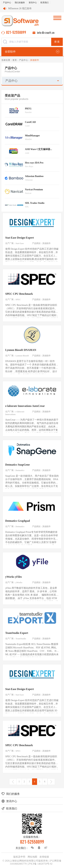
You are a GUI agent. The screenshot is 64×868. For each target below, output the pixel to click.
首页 (15, 60)
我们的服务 (20, 3)
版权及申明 (19, 857)
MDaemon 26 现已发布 (20, 8)
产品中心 (7, 3)
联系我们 (45, 3)
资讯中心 (33, 3)
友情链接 (44, 857)
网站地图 (32, 857)
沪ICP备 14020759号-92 (40, 864)
